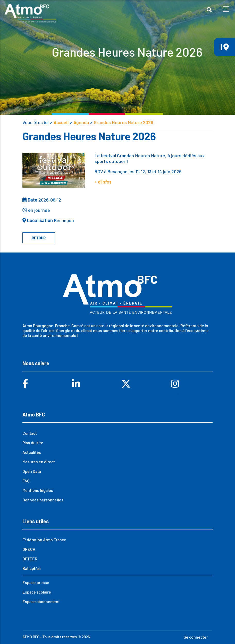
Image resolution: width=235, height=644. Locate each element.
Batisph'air (32, 568)
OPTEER (30, 559)
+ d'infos (103, 182)
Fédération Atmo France (44, 540)
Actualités (32, 452)
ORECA (29, 549)
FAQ (26, 481)
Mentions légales (38, 490)
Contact (30, 433)
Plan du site (33, 443)
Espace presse (36, 582)
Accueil (61, 122)
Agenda (81, 122)
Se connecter (196, 637)
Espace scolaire (37, 592)
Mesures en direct (39, 462)
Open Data (32, 471)
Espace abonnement (41, 601)
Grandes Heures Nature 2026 (123, 122)
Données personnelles (43, 500)
